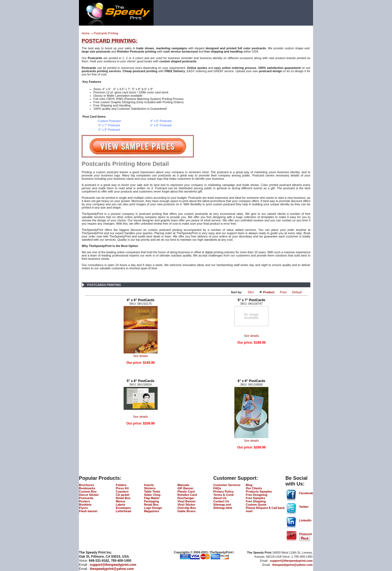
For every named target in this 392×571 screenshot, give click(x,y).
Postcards (86, 498)
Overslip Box (187, 508)
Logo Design (153, 508)
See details (140, 356)
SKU (251, 292)
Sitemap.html (223, 508)
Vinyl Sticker (186, 505)
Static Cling (152, 495)
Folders (121, 485)
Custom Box (88, 491)
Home (86, 33)
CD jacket (122, 495)
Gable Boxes (187, 511)
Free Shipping (256, 501)
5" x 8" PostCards (141, 381)
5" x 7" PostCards (251, 300)
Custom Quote (256, 505)
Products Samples (259, 491)
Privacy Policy (224, 491)
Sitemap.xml (222, 505)
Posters (84, 501)
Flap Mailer (152, 498)
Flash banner (88, 511)
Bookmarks (87, 488)
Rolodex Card (187, 495)
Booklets (85, 505)
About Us (220, 498)
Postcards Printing (106, 33)
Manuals (183, 485)
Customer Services (227, 485)
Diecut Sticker (89, 495)
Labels (120, 505)
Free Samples (256, 498)
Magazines (152, 511)
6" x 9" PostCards (251, 381)
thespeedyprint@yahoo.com (112, 569)
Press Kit (122, 488)
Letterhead (123, 511)
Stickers (150, 488)
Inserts (149, 485)
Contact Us (221, 501)
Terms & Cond (223, 495)
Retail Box (123, 498)
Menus (120, 501)
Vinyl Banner (187, 501)
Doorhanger (186, 498)
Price (283, 292)
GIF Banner (186, 488)
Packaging (151, 501)
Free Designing (257, 495)
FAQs (217, 488)
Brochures (86, 485)
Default (297, 292)
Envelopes (123, 508)
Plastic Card (186, 491)
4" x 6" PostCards (141, 300)
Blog (249, 485)
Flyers (83, 508)
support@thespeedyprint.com (113, 565)
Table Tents (152, 491)
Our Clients (254, 488)
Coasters (122, 491)
